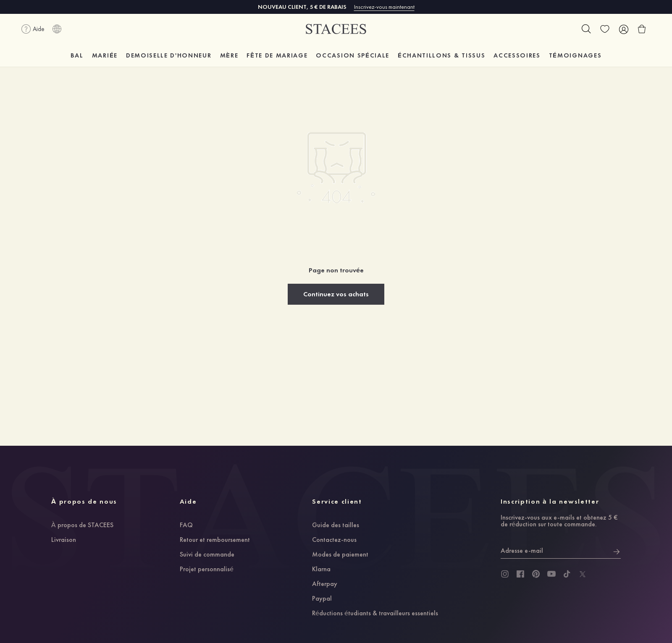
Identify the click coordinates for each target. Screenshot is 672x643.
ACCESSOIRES (517, 55)
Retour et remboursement (215, 540)
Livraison (64, 540)
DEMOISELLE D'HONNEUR (169, 55)
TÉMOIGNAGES (575, 55)
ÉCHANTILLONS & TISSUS (441, 55)
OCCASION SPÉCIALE (353, 55)
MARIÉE (105, 55)
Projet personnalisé (207, 570)
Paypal (322, 599)
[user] (623, 29)
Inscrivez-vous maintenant (384, 7)
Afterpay (325, 584)
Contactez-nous (334, 540)
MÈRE (229, 55)
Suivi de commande (207, 555)
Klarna (321, 570)
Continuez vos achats (336, 294)
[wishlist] (605, 29)
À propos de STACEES (82, 525)
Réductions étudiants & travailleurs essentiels (375, 614)
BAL (77, 55)
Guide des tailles (336, 525)
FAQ (186, 525)
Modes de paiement (340, 555)
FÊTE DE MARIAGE (277, 55)
